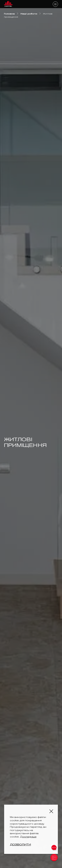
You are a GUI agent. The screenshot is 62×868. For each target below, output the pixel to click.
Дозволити (20, 845)
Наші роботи (29, 14)
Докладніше (28, 837)
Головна (9, 14)
